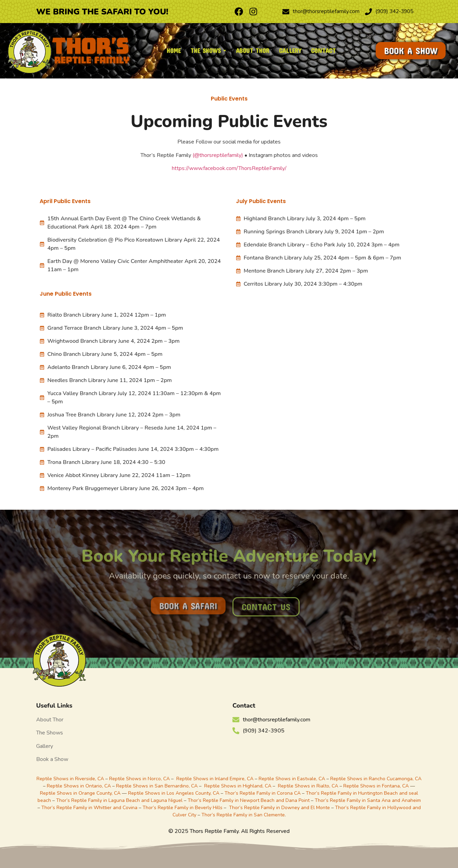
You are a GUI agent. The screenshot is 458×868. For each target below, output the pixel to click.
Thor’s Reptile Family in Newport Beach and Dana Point (249, 800)
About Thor (50, 720)
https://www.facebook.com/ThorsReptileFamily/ (229, 168)
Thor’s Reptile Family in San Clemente (243, 815)
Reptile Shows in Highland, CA (238, 786)
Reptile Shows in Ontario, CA (79, 786)
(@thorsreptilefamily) (218, 155)
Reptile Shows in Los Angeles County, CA (174, 793)
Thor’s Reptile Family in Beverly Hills (183, 808)
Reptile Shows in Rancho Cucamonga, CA (376, 779)
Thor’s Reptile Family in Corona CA (263, 793)
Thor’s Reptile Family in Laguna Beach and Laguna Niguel (119, 800)
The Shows (50, 733)
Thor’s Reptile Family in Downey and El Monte (279, 808)
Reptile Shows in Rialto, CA (308, 786)
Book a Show (52, 759)
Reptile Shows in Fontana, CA (376, 786)
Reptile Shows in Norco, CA (139, 779)
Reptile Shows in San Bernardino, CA (157, 786)
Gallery (45, 746)
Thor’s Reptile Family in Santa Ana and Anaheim (368, 800)
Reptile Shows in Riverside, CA (70, 779)
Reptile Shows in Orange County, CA (81, 793)
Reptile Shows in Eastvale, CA (292, 779)
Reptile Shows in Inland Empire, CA (215, 779)
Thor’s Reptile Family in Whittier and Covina (89, 808)
